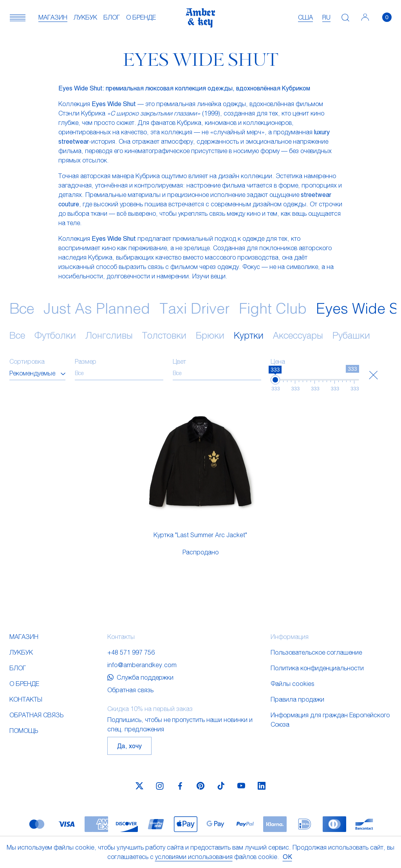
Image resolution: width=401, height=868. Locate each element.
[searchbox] (119, 373)
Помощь (24, 730)
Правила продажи (297, 699)
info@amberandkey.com (142, 665)
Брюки (210, 335)
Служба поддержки (140, 677)
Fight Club (273, 308)
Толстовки (164, 335)
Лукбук (85, 17)
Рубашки (351, 335)
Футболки (55, 335)
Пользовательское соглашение (316, 652)
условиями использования (194, 856)
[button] (18, 17)
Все (22, 308)
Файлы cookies (293, 683)
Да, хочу (129, 746)
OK (287, 856)
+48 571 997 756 (131, 652)
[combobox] (37, 373)
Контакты (26, 699)
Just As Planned (97, 308)
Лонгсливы (109, 335)
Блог (112, 17)
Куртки (249, 335)
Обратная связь (36, 715)
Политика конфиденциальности (317, 668)
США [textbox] (305, 17)
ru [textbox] (326, 17)
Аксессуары (298, 335)
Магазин (53, 17)
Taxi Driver (194, 308)
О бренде (141, 17)
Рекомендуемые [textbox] (32, 373)
